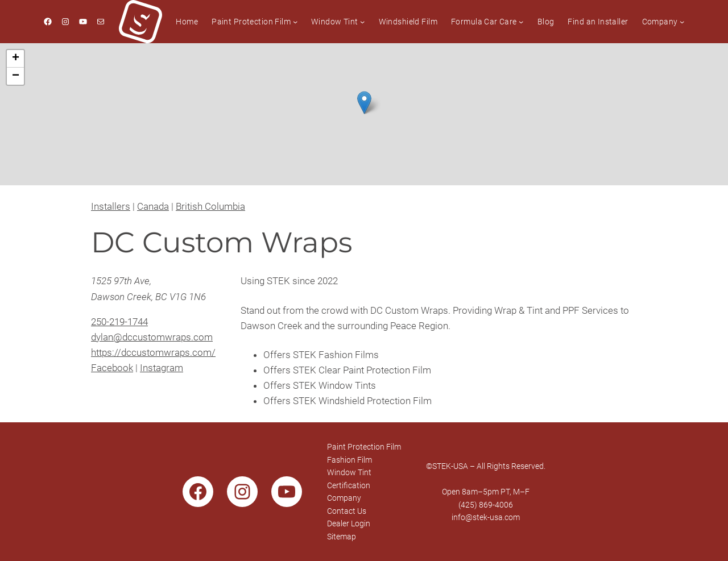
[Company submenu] (682, 22)
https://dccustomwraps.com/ (153, 352)
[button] (364, 103)
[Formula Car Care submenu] (521, 22)
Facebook (112, 368)
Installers (111, 206)
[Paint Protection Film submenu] (295, 22)
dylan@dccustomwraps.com (152, 337)
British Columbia (210, 206)
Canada (153, 206)
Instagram (162, 368)
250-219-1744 (119, 322)
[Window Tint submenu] (362, 22)
